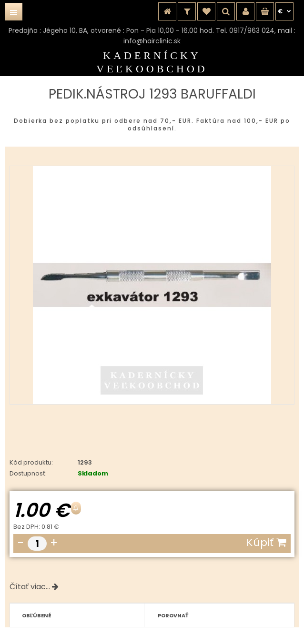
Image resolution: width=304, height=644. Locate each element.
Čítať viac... (34, 587)
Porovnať (173, 615)
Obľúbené (37, 615)
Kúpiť (266, 542)
